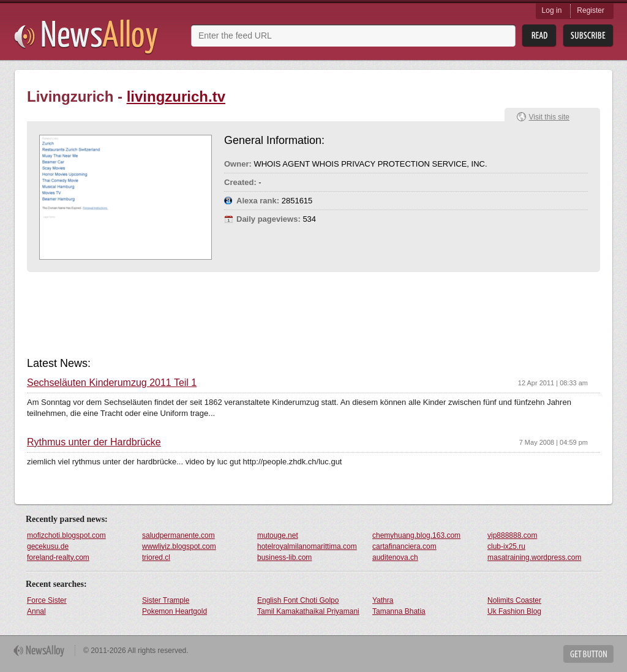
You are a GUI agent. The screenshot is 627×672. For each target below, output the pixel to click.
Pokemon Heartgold (175, 611)
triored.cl (156, 557)
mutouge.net (278, 535)
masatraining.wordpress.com (534, 557)
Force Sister (47, 600)
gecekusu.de (48, 546)
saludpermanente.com (178, 535)
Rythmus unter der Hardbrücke (94, 442)
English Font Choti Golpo (298, 600)
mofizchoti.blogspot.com (66, 535)
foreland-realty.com (58, 557)
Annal (36, 611)
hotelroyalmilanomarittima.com (307, 546)
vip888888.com (512, 535)
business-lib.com (284, 557)
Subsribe (588, 36)
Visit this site (549, 117)
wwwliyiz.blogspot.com (179, 546)
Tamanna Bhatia (399, 611)
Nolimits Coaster (514, 600)
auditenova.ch (395, 557)
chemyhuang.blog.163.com (416, 535)
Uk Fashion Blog (514, 611)
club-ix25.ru (506, 546)
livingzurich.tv (176, 96)
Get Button (588, 654)
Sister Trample (166, 600)
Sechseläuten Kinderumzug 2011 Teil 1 (112, 383)
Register (591, 10)
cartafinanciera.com (404, 546)
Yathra (383, 600)
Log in (552, 10)
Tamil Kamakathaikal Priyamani (308, 611)
